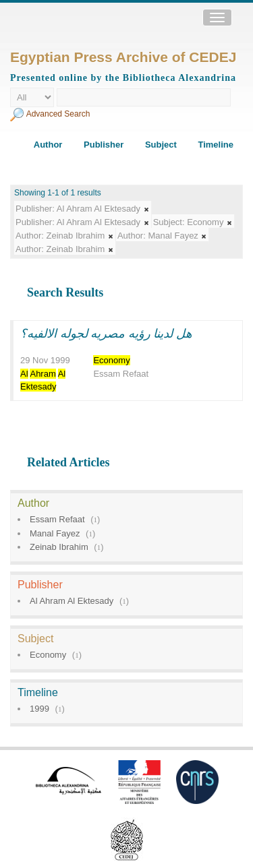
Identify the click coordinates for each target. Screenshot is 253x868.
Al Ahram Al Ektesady (72, 601)
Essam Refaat (57, 519)
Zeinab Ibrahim (59, 547)
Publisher (104, 145)
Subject (161, 145)
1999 (39, 709)
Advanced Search (58, 114)
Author (48, 145)
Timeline (216, 145)
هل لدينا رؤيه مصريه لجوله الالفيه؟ (106, 334)
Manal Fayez (55, 533)
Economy (48, 655)
